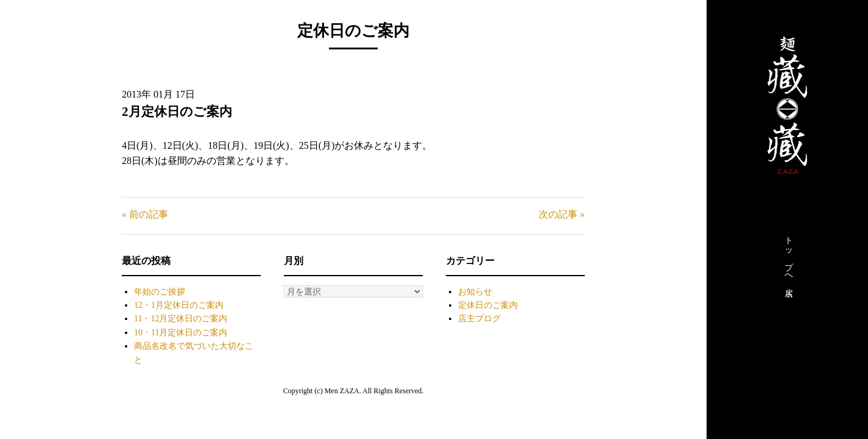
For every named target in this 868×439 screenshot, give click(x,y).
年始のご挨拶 (160, 292)
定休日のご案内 (488, 305)
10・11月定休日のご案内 (181, 333)
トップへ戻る (789, 264)
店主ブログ (479, 319)
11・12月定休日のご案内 (181, 319)
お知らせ (475, 292)
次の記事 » (562, 214)
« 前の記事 (145, 214)
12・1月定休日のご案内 (179, 305)
